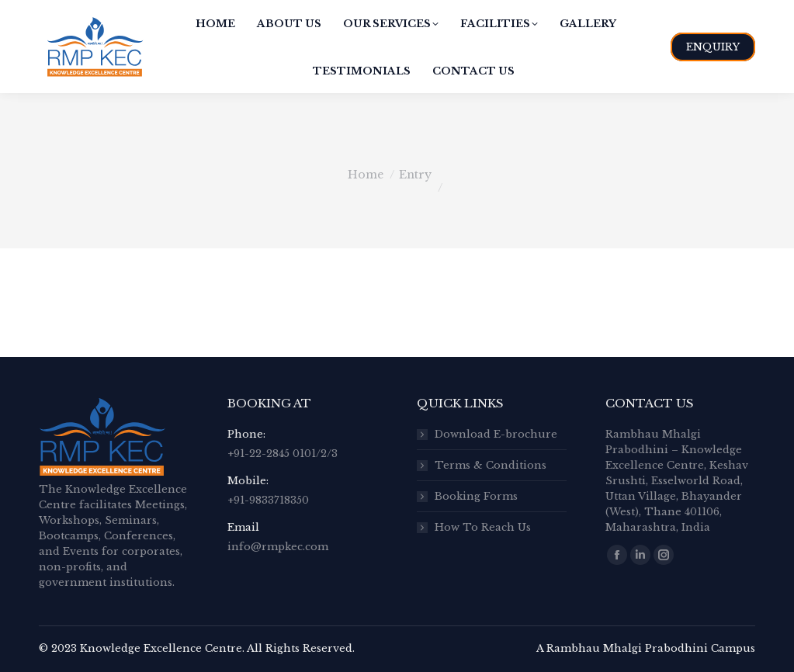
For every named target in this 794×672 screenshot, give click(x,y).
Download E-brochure (496, 434)
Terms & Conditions (491, 465)
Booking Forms (476, 496)
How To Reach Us (483, 527)
